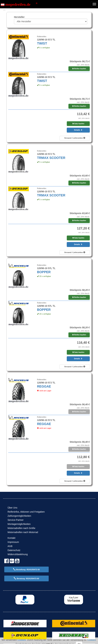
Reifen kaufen (79, 69)
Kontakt (11, 538)
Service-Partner (16, 520)
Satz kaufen (78, 124)
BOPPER (44, 272)
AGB (10, 546)
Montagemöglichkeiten (19, 524)
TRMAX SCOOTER (51, 158)
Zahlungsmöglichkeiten (19, 516)
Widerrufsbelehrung (18, 554)
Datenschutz (14, 550)
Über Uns (12, 508)
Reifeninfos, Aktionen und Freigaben (26, 512)
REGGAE (44, 386)
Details (78, 130)
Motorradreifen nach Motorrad (23, 532)
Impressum (13, 542)
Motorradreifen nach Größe (21, 528)
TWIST (42, 43)
